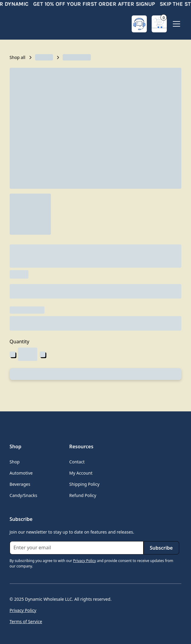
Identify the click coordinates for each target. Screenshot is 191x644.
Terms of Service (26, 621)
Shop (15, 462)
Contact (77, 462)
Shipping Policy (84, 484)
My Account (81, 473)
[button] (159, 24)
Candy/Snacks (23, 495)
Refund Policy (83, 495)
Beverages (20, 484)
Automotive (21, 473)
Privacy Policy (23, 610)
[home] (34, 24)
